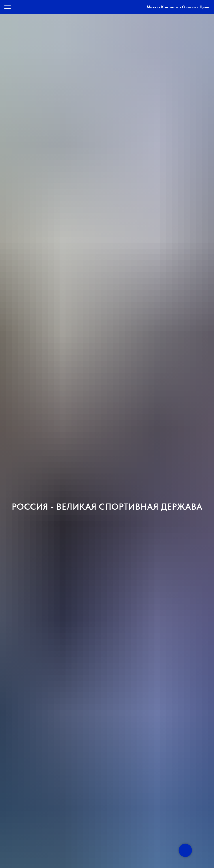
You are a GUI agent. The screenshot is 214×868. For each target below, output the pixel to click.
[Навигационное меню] (8, 7)
